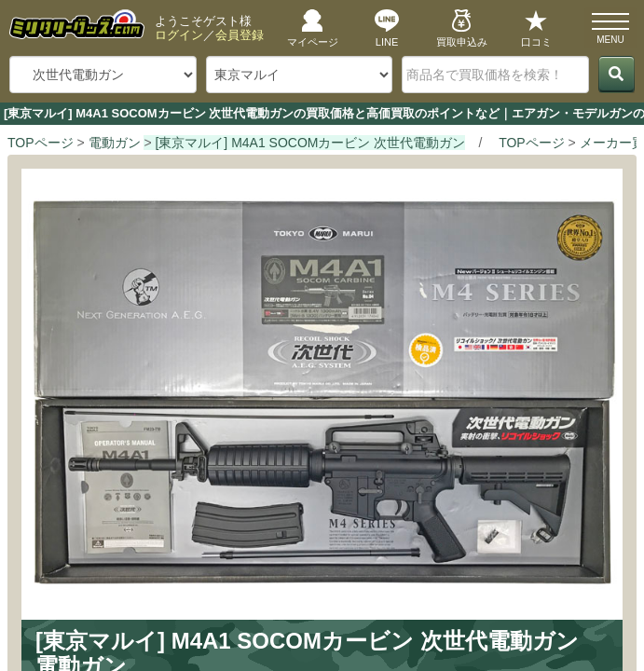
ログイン (179, 35)
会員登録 (240, 35)
